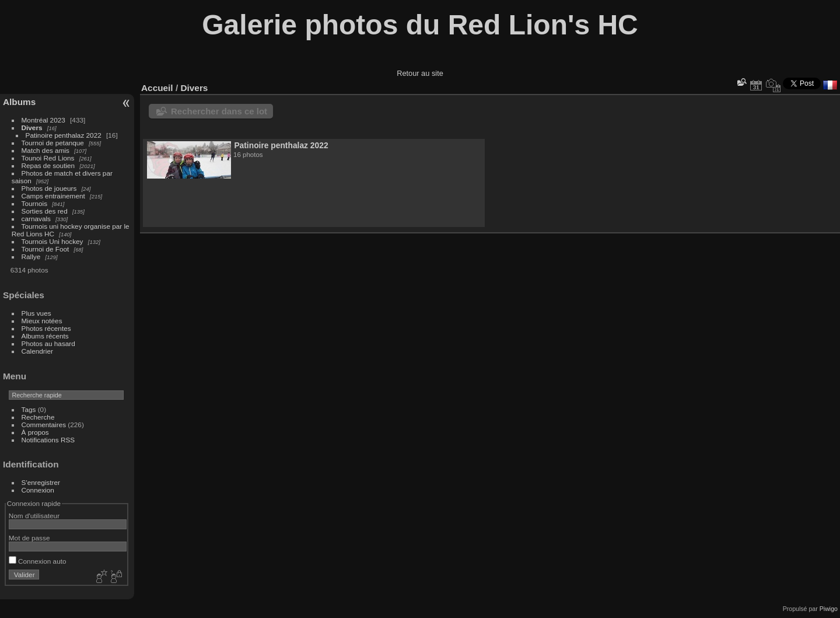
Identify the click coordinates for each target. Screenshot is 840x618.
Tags (29, 409)
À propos (35, 432)
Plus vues (36, 313)
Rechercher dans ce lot (219, 111)
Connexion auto (38, 561)
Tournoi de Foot (45, 249)
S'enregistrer (41, 482)
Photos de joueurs (49, 188)
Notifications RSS (48, 440)
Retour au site (420, 73)
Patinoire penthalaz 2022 (64, 135)
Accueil (157, 88)
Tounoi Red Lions (48, 158)
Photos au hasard (48, 343)
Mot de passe (29, 538)
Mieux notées (42, 321)
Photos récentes (46, 328)
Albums (19, 102)
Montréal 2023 (43, 120)
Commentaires (44, 425)
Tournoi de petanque (53, 143)
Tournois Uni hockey (52, 241)
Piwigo (829, 609)
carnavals (36, 219)
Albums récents (45, 336)
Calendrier (37, 351)
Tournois (34, 203)
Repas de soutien (48, 165)
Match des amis (45, 150)
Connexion (38, 490)
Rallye (31, 256)
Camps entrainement (53, 196)
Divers (32, 128)
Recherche (38, 417)
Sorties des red (45, 211)
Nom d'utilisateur (34, 516)
